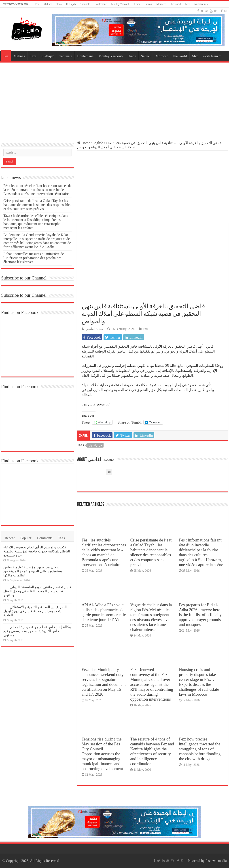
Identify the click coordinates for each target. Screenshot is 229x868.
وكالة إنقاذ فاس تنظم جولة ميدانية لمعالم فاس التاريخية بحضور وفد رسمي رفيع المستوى (37, 631)
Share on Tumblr (130, 422)
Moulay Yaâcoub (120, 4)
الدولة (183, 351)
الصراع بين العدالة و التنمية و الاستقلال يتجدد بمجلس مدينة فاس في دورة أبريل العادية (35, 611)
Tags (61, 538)
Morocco (161, 4)
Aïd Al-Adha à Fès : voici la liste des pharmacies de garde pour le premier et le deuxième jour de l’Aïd (104, 612)
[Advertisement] (114, 100)
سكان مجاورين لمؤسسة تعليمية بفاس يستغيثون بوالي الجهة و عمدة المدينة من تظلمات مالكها (33, 571)
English (98, 143)
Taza (59, 4)
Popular (26, 538)
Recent (10, 538)
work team (200, 4)
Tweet (86, 422)
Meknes (48, 4)
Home (84, 143)
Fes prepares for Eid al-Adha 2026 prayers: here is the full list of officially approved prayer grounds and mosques (200, 615)
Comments (45, 538)
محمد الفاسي (94, 329)
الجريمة (130, 385)
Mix (187, 4)
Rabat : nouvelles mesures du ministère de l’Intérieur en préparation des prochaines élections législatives (34, 258)
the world (176, 4)
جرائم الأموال (95, 445)
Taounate (85, 4)
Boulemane (101, 4)
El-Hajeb (71, 4)
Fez (37, 4)
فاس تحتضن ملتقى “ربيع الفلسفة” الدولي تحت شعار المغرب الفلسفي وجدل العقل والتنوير (37, 591)
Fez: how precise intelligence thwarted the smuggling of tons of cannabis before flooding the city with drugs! (200, 749)
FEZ (109, 143)
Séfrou (148, 4)
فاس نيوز (89, 404)
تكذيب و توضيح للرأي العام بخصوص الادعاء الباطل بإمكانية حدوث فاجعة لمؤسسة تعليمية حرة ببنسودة (37, 551)
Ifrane (137, 4)
